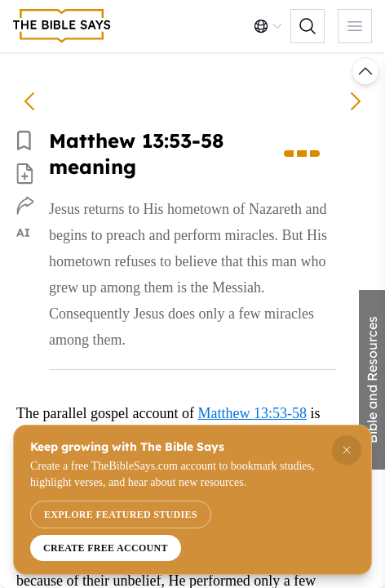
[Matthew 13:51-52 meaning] (29, 101)
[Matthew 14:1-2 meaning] (356, 101)
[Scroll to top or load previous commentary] (365, 71)
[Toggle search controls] (308, 26)
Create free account (106, 548)
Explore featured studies (121, 514)
